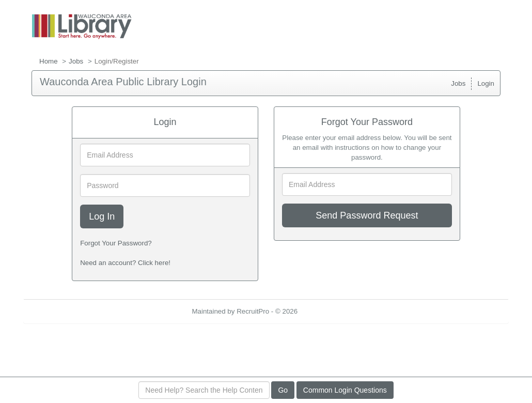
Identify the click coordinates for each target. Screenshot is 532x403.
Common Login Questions (345, 390)
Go (283, 390)
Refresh (328, 311)
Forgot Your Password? (116, 243)
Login (486, 83)
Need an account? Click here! (125, 263)
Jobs (76, 61)
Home (49, 61)
